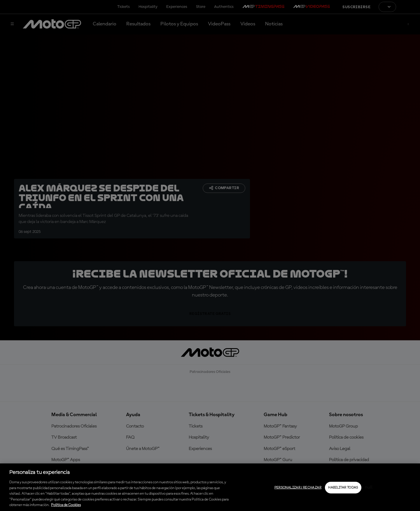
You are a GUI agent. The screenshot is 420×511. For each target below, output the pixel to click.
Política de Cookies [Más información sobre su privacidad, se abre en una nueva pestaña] (66, 505)
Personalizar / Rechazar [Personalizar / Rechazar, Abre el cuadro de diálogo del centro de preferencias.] (298, 488)
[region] (210, 487)
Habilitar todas (343, 488)
